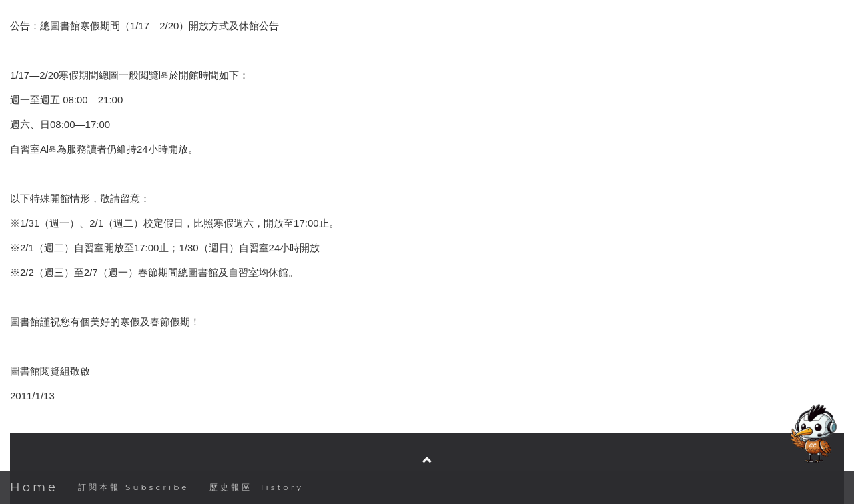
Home (34, 487)
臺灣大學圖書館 (428, 419)
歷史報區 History (257, 487)
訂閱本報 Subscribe (134, 487)
